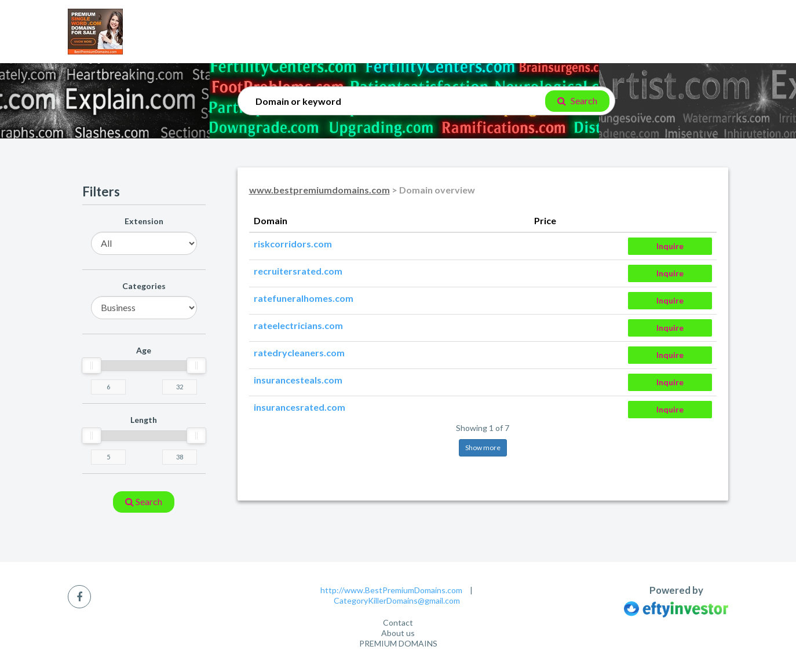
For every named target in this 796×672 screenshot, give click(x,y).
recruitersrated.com (298, 271)
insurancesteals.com (298, 380)
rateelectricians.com (298, 325)
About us (398, 633)
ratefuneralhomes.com (304, 298)
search (144, 501)
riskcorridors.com (293, 244)
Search (577, 101)
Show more (483, 448)
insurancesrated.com (300, 407)
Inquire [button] (670, 246)
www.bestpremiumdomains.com (320, 190)
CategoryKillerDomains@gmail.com (397, 600)
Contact (398, 622)
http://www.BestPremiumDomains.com (391, 590)
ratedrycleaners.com (299, 353)
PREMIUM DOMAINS (398, 643)
